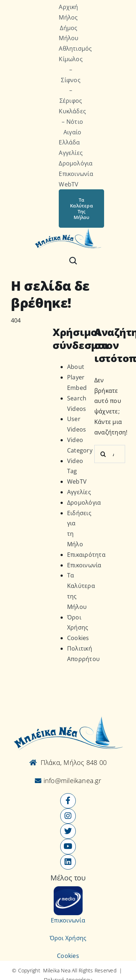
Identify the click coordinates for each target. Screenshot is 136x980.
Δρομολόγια (84, 502)
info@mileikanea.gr (71, 781)
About (76, 367)
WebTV (77, 481)
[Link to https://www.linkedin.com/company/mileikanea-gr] (68, 862)
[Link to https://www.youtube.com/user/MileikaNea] (68, 846)
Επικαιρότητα (86, 555)
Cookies (78, 638)
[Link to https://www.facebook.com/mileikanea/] (68, 801)
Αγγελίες (79, 492)
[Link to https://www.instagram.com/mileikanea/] (68, 816)
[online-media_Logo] (68, 889)
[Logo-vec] (68, 231)
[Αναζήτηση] (73, 261)
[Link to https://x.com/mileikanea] (68, 831)
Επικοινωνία (84, 565)
